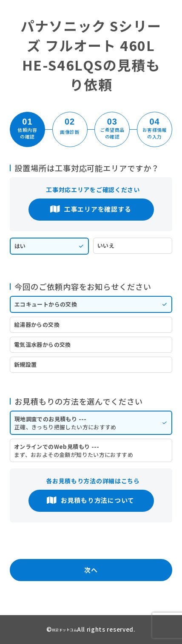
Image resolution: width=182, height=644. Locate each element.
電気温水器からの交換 (43, 345)
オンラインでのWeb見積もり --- (91, 451)
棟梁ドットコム (64, 630)
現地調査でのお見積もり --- (91, 423)
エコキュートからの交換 (46, 304)
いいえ (106, 245)
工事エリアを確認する (91, 209)
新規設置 (26, 365)
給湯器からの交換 (37, 325)
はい (20, 246)
